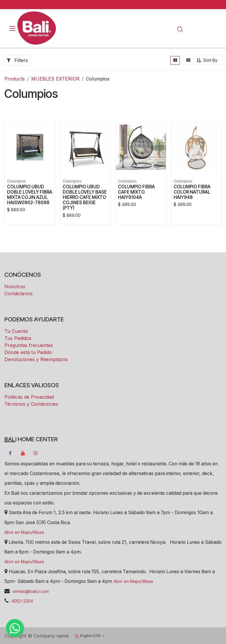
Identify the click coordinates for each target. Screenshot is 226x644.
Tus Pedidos (18, 338)
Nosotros (15, 286)
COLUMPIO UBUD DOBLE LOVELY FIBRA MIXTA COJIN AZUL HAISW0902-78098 (30, 195)
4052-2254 (22, 601)
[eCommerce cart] (197, 29)
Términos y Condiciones (31, 404)
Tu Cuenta (16, 331)
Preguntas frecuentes (29, 345)
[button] (209, 60)
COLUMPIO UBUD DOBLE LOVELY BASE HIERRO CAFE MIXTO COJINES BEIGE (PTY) (85, 197)
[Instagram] (36, 453)
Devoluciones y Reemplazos (36, 359)
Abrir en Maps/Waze (24, 532)
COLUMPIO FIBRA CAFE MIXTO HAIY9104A (136, 192)
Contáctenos (19, 294)
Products (15, 79)
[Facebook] (10, 453)
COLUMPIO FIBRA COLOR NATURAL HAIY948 (192, 192)
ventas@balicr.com (30, 591)
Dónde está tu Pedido (28, 352)
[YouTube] (23, 453)
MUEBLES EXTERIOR (55, 79)
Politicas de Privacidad (29, 397)
